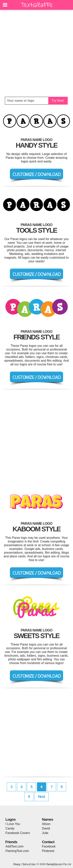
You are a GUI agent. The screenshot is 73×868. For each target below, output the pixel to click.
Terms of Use (29, 864)
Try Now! (58, 101)
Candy (10, 828)
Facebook (49, 846)
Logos (11, 819)
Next (42, 797)
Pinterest (48, 851)
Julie (45, 833)
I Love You (13, 824)
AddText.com (14, 846)
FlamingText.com (17, 851)
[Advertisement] (36, 53)
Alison (46, 824)
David (46, 828)
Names (48, 819)
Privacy (17, 864)
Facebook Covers (18, 833)
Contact (48, 842)
